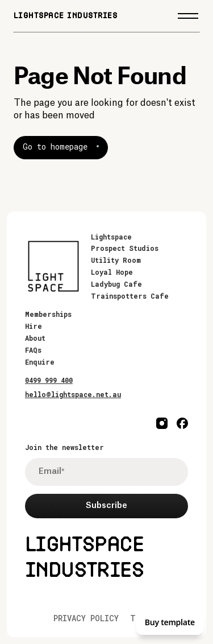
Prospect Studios (125, 248)
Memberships (48, 314)
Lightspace (111, 237)
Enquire (40, 362)
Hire (34, 326)
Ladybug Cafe (116, 284)
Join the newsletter (64, 447)
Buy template (170, 622)
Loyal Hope (112, 272)
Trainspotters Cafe (130, 296)
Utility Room (116, 260)
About (35, 338)
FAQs (33, 350)
